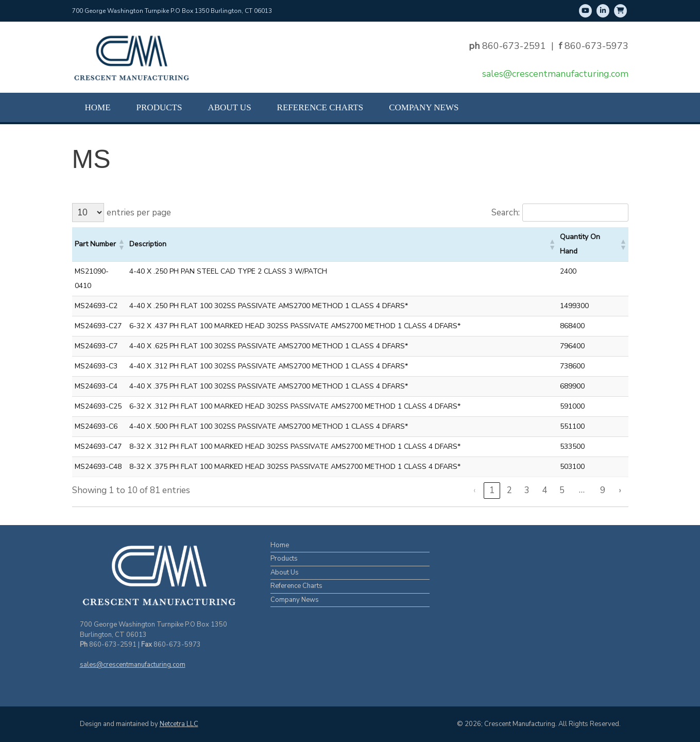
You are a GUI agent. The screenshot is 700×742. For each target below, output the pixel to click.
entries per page (139, 213)
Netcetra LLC (179, 724)
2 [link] (509, 490)
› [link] (620, 490)
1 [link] (492, 490)
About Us (229, 107)
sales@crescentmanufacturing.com (555, 74)
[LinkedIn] (603, 11)
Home (98, 107)
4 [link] (544, 490)
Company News (424, 107)
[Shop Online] (620, 11)
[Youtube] (585, 11)
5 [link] (562, 490)
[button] (121, 244)
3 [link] (527, 490)
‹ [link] (474, 490)
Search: (506, 213)
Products (159, 107)
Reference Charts (320, 107)
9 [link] (603, 490)
